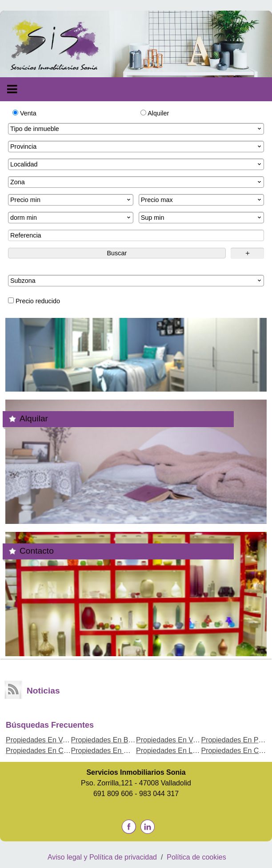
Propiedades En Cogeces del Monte (63, 751)
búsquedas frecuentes (50, 725)
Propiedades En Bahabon (112, 740)
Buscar (117, 253)
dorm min (71, 218)
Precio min (71, 200)
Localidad (136, 164)
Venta (24, 113)
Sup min (202, 218)
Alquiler (155, 113)
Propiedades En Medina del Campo (127, 751)
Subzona (136, 281)
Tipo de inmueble (136, 129)
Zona (136, 182)
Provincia (136, 147)
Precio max (202, 200)
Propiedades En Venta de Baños (187, 740)
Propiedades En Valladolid (47, 740)
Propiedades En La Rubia (176, 751)
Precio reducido (34, 301)
